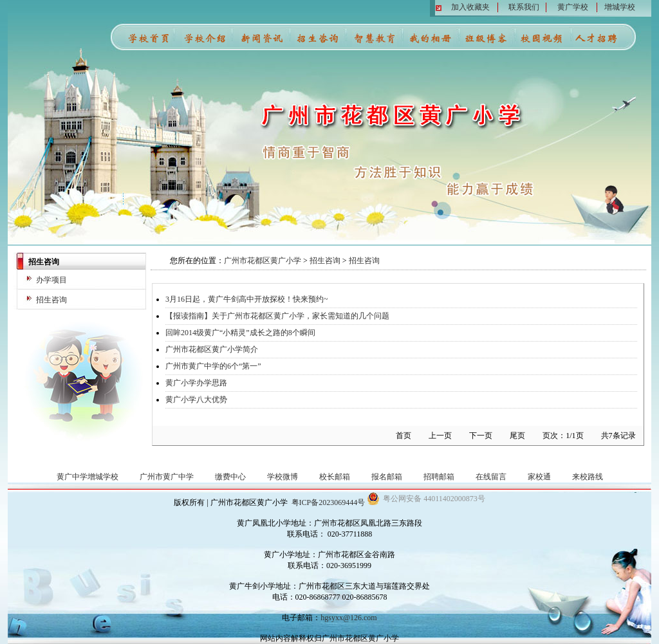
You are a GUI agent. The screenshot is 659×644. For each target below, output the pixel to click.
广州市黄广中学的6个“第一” (213, 366)
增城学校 (620, 7)
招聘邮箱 (439, 477)
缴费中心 (230, 477)
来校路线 (588, 477)
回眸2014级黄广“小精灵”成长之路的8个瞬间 (240, 333)
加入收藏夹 (470, 7)
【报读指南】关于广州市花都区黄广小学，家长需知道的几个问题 (277, 316)
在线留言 (491, 477)
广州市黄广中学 (167, 477)
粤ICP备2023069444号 (329, 502)
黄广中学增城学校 (88, 477)
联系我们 (524, 7)
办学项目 (51, 280)
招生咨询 (51, 300)
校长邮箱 (335, 477)
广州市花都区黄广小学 (263, 261)
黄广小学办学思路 (196, 383)
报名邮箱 (387, 477)
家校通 (539, 477)
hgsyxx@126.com (348, 618)
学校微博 (283, 477)
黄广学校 (573, 7)
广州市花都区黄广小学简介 (212, 349)
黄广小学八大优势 (196, 400)
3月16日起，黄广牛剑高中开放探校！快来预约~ (247, 299)
